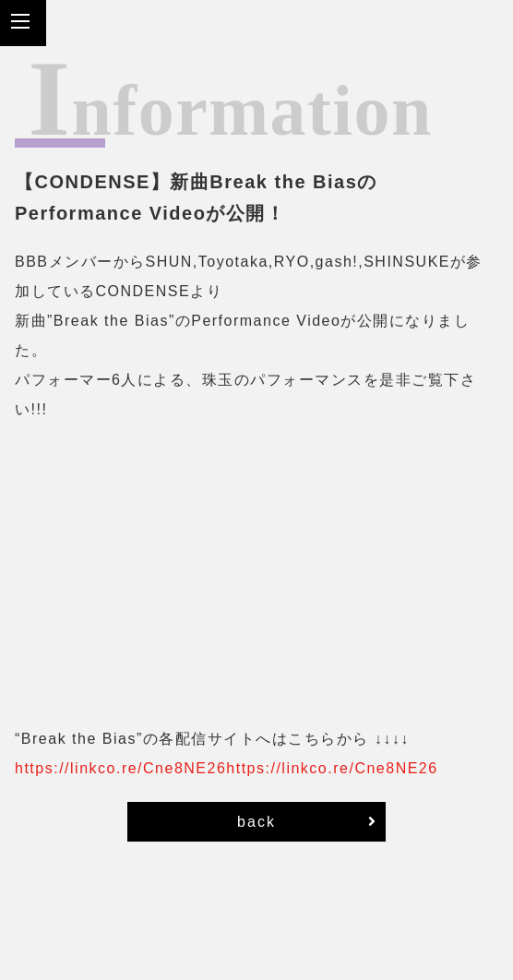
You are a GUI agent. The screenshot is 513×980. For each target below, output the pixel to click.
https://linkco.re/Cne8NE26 (120, 768)
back (307, 822)
